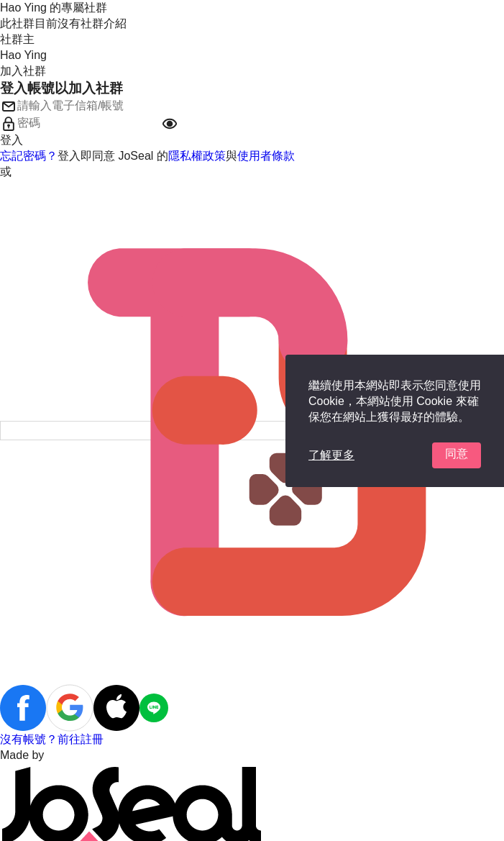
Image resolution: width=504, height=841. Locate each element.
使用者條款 (266, 156)
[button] (170, 124)
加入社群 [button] (23, 71)
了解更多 (331, 455)
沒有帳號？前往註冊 (52, 739)
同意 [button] (457, 454)
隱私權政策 (197, 156)
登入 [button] (12, 140)
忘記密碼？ (29, 156)
